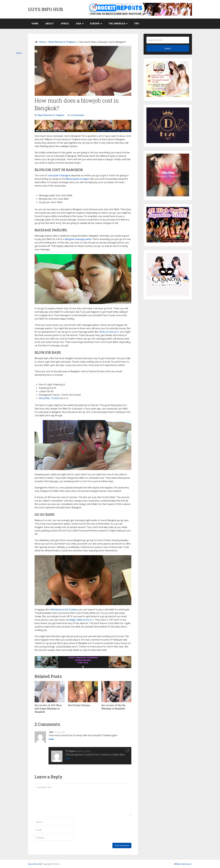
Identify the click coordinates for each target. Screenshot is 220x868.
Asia (79, 24)
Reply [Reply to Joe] (51, 739)
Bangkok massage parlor (78, 239)
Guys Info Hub (45, 9)
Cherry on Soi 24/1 (109, 332)
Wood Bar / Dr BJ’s (49, 398)
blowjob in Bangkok (60, 175)
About (50, 24)
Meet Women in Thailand (62, 42)
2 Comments (77, 115)
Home (35, 24)
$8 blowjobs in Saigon (78, 179)
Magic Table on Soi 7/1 (82, 620)
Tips (137, 24)
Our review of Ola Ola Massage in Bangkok (113, 707)
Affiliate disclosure (183, 864)
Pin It (19, 53)
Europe (95, 24)
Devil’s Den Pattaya (79, 705)
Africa (65, 24)
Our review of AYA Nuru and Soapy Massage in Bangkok (48, 708)
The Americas (117, 24)
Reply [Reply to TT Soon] (68, 758)
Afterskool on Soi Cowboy (64, 610)
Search (168, 48)
